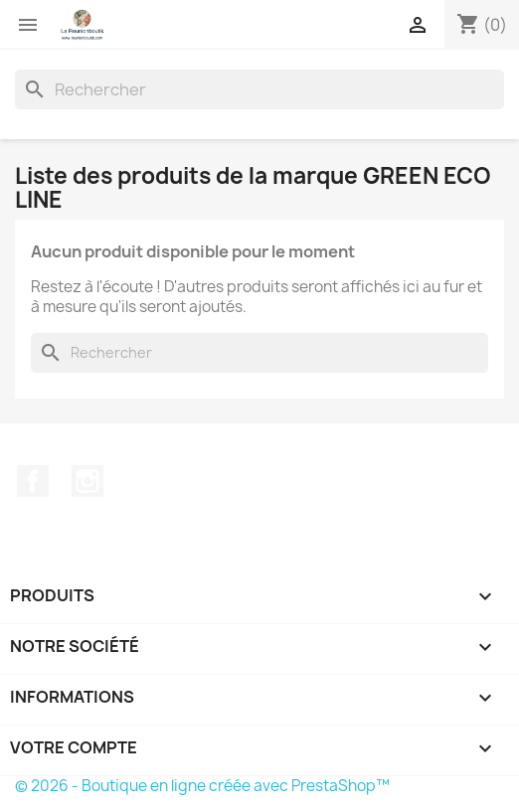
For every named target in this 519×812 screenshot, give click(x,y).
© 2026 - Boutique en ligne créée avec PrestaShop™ (202, 786)
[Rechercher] (259, 89)
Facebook (33, 481)
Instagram (87, 481)
